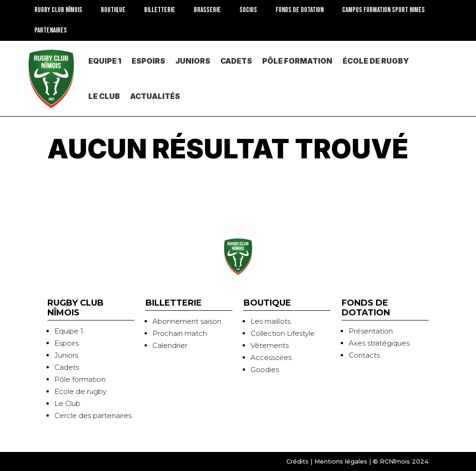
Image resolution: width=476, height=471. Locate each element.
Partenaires (51, 30)
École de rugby (376, 61)
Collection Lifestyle (283, 333)
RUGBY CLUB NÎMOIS (58, 10)
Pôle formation (80, 379)
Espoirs (148, 61)
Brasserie (207, 10)
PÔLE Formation (297, 61)
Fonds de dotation (300, 10)
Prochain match (180, 333)
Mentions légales (341, 461)
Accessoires (271, 357)
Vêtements (270, 345)
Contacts (364, 355)
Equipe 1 (105, 61)
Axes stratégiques (379, 343)
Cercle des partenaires (93, 415)
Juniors (193, 61)
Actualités (155, 96)
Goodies (265, 370)
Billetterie (160, 10)
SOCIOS (248, 10)
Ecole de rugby (80, 391)
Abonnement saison (187, 321)
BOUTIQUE (113, 10)
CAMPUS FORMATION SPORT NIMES (383, 10)
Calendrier (170, 345)
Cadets (236, 61)
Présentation (371, 331)
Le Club (104, 96)
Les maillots (271, 321)
